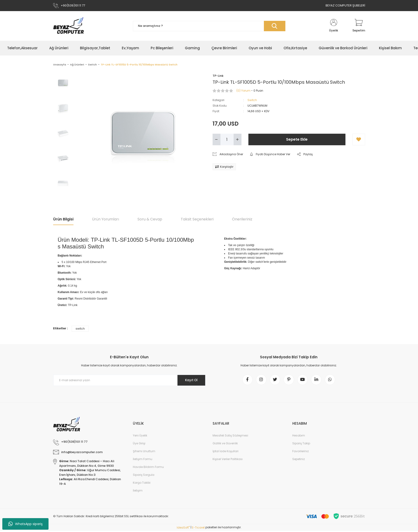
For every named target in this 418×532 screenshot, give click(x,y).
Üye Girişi (139, 445)
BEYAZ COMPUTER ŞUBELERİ (345, 5)
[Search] (209, 26)
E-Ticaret (198, 529)
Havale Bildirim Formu (148, 468)
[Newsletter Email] (129, 380)
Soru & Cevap (150, 219)
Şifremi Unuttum (144, 453)
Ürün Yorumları (105, 219)
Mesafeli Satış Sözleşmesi (230, 437)
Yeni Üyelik (140, 437)
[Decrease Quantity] (217, 139)
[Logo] (69, 26)
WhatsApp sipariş (25, 524)
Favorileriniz (301, 453)
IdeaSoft (183, 529)
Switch (252, 100)
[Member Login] (334, 26)
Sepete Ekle (297, 139)
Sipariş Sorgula (144, 476)
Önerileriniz (242, 219)
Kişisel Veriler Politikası (228, 460)
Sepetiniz (299, 460)
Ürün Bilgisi (63, 219)
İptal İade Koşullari (226, 453)
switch (80, 329)
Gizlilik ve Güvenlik (225, 445)
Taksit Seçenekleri (197, 219)
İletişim (138, 492)
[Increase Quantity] (238, 139)
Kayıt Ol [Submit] (190, 380)
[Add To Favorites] (359, 139)
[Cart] (359, 26)
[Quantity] (227, 139)
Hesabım (299, 437)
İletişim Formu (143, 460)
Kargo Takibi (142, 484)
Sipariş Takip (301, 445)
